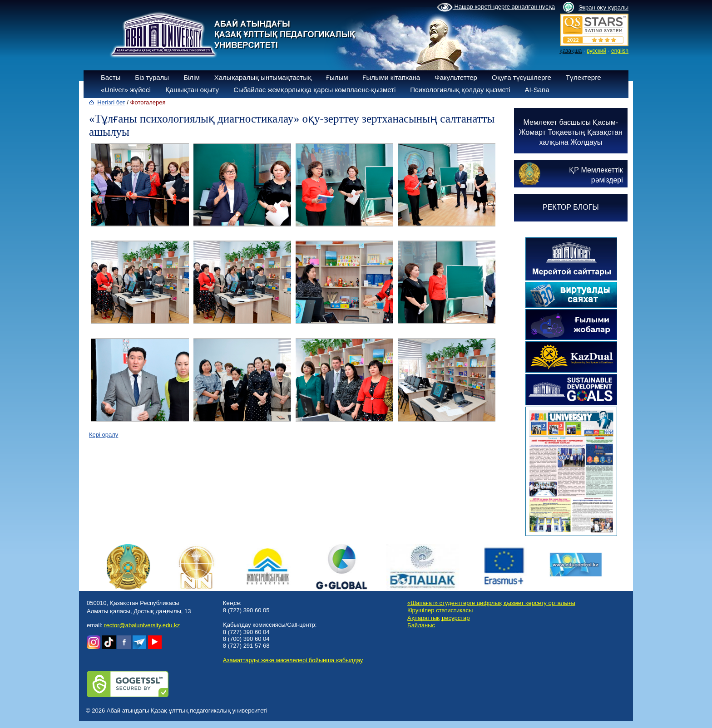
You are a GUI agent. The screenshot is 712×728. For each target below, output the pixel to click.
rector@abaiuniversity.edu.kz (142, 625)
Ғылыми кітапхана (392, 77)
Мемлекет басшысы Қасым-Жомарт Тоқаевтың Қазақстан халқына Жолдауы (571, 132)
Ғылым (337, 77)
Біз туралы (152, 77)
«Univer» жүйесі (126, 90)
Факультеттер (456, 77)
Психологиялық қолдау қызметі (460, 90)
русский (596, 51)
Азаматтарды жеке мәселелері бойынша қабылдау (293, 660)
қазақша (571, 51)
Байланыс (421, 625)
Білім (192, 77)
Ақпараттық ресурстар (438, 618)
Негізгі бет (111, 102)
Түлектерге (583, 77)
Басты (111, 77)
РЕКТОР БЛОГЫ (571, 207)
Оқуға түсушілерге (522, 77)
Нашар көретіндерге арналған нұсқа (496, 7)
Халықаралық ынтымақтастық (263, 77)
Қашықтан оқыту (192, 90)
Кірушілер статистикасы (440, 610)
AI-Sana (537, 90)
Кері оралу (104, 435)
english (620, 51)
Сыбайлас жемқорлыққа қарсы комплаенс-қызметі (314, 90)
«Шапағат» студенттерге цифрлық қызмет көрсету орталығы (491, 603)
